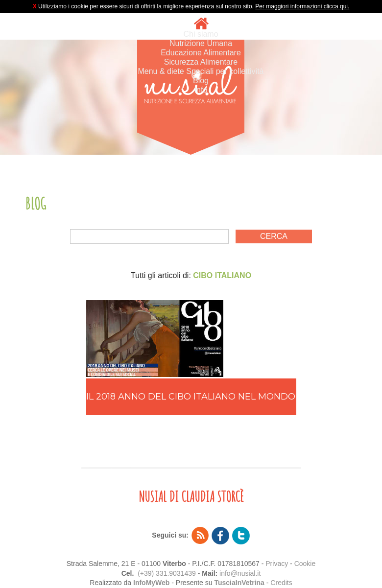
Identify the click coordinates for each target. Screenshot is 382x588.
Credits (281, 583)
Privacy (277, 564)
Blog (201, 81)
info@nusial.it (240, 573)
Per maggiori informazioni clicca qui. (302, 6)
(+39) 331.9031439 (167, 573)
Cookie (305, 564)
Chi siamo (201, 34)
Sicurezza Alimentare (201, 62)
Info (201, 90)
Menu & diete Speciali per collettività (201, 71)
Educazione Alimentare (201, 53)
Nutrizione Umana (201, 43)
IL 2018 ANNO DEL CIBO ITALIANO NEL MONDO (191, 397)
